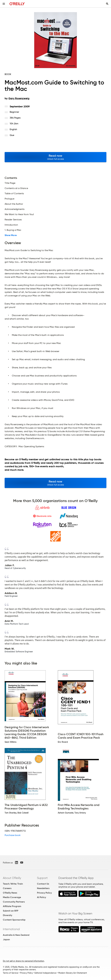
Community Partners (14, 902)
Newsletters (43, 888)
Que (12, 135)
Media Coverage (12, 897)
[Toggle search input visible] (107, 4)
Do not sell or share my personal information (23, 961)
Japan (6, 939)
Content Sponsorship (14, 920)
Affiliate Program (12, 906)
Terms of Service (11, 973)
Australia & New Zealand (16, 935)
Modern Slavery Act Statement (73, 973)
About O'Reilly (12, 878)
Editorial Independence (45, 973)
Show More (11, 235)
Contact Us (43, 884)
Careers (7, 888)
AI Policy (41, 897)
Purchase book (13, 835)
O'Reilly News (10, 893)
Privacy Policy (44, 893)
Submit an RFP (11, 911)
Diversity (8, 915)
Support (42, 878)
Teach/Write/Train (13, 884)
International (11, 929)
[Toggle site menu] (4, 4)
